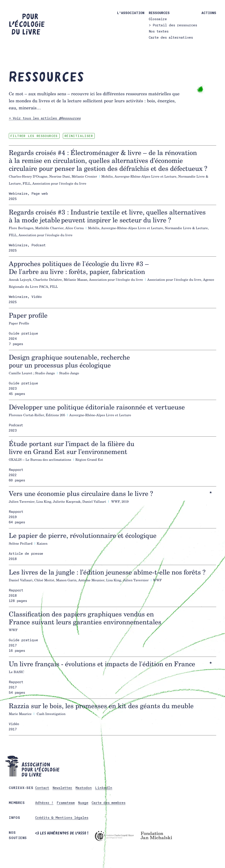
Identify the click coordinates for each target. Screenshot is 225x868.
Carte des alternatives (171, 37)
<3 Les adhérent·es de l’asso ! (62, 833)
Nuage (83, 803)
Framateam (66, 803)
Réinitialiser (88, 136)
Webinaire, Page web (28, 194)
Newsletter (62, 788)
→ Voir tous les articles (45, 118)
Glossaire (158, 19)
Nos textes (159, 31)
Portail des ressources (175, 25)
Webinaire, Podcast (27, 246)
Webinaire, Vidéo (25, 297)
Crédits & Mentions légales (62, 818)
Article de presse (26, 554)
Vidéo (14, 724)
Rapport (16, 470)
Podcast (16, 426)
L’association (131, 13)
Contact (42, 788)
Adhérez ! (44, 803)
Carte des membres (109, 803)
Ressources (159, 13)
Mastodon (84, 788)
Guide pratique (23, 334)
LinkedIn (104, 788)
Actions (209, 13)
